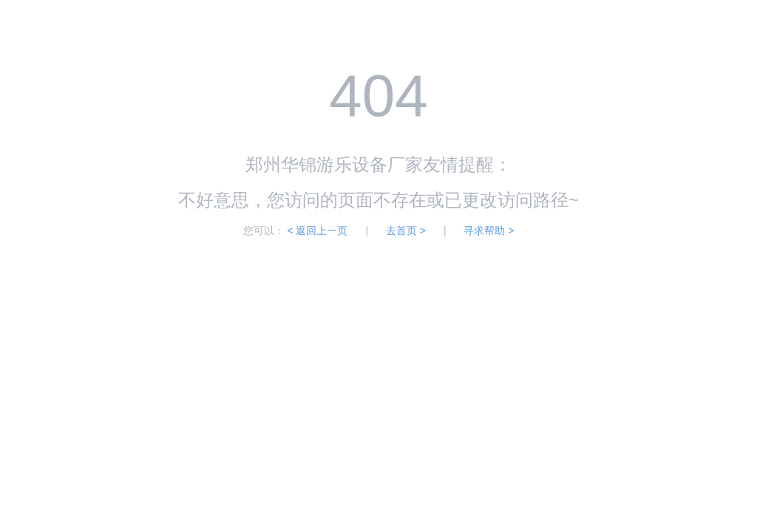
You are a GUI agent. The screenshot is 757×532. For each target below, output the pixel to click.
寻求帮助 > (489, 231)
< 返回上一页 (317, 231)
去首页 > (406, 231)
